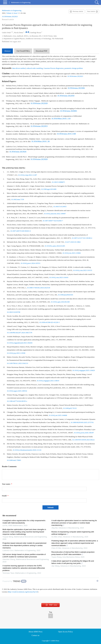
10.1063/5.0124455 (60, 207)
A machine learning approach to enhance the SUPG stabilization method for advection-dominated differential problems (24, 568)
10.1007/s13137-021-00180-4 (82, 238)
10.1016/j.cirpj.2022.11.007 (27, 175)
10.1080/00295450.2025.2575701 (82, 422)
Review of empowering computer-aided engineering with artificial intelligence (73, 533)
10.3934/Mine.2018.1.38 (40, 141)
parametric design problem (74, 68)
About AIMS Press (36, 632)
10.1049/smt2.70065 (14, 460)
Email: (5, 496)
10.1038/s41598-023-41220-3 (49, 322)
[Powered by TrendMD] (14, 581)
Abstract (7, 51)
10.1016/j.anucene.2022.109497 (55, 214)
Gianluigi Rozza (35, 33)
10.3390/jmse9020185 (65, 295)
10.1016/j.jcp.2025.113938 (16, 353)
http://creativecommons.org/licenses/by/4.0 (23, 592)
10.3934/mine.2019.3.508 (66, 134)
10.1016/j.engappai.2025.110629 (84, 370)
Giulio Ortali (6, 33)
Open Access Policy (65, 632)
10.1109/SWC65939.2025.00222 (83, 440)
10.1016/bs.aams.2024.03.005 (55, 246)
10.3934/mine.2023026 (18, 152)
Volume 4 (9, 13)
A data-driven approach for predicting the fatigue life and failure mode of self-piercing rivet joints (73, 562)
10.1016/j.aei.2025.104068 (58, 415)
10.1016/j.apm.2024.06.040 (60, 302)
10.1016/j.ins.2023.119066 (72, 253)
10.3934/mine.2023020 (39, 159)
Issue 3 (16, 13)
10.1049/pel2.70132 (70, 408)
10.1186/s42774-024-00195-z (17, 401)
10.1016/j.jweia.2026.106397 (84, 433)
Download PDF (42, 51)
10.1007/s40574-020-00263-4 (20, 231)
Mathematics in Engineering (12, 10)
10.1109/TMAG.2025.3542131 (17, 363)
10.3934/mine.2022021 (10, 16)
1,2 (12, 32)
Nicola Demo (19, 33)
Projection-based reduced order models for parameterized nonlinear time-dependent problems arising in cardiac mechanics (24, 545)
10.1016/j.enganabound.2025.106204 (20, 343)
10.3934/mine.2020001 (69, 111)
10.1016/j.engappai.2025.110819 (48, 381)
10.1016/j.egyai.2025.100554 (17, 391)
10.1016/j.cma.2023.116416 (59, 277)
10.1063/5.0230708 (13, 312)
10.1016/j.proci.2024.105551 (30, 263)
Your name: (7, 484)
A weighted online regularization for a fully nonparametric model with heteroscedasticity (24, 522)
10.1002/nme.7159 (17, 199)
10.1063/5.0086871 (58, 182)
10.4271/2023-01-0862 (73, 242)
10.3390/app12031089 (49, 189)
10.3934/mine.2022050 (66, 96)
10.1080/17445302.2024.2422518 (39, 288)
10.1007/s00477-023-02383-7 (53, 221)
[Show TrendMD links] (97, 581)
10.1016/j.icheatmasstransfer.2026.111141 (27, 450)
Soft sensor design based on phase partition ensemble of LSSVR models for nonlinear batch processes (24, 556)
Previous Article (78, 11)
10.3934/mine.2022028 (39, 103)
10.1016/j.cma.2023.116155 (83, 270)
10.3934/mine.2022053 (39, 126)
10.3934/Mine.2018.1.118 (61, 119)
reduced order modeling (35, 68)
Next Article (91, 11)
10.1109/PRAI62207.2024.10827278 (19, 333)
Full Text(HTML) (23, 51)
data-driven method (19, 68)
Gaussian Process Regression (54, 68)
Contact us (36, 635)
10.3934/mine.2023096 (76, 88)
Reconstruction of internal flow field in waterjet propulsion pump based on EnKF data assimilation (73, 553)
